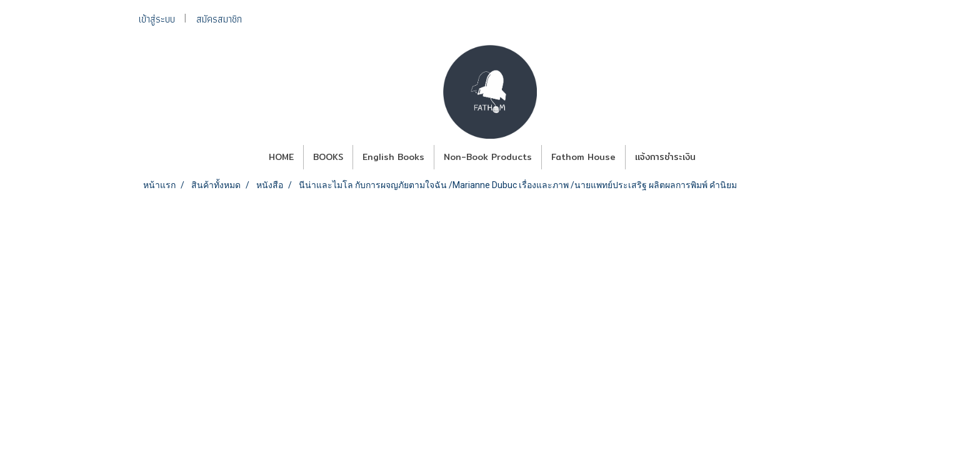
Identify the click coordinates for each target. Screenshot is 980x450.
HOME (281, 157)
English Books (393, 157)
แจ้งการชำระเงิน (665, 157)
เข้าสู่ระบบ (157, 19)
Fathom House (583, 157)
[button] (716, 157)
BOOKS (328, 157)
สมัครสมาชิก (219, 19)
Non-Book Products (488, 157)
